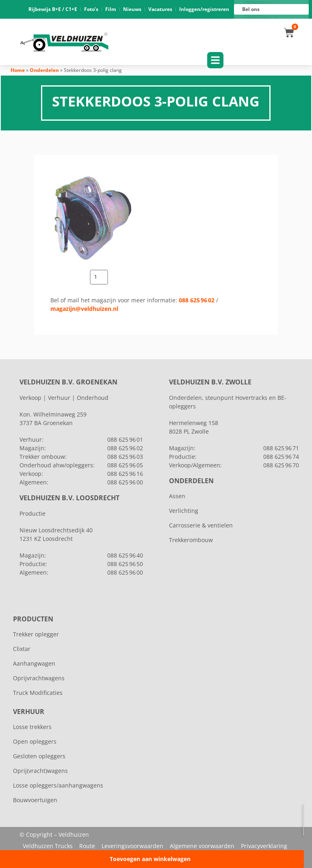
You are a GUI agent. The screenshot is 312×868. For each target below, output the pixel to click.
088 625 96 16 (263, 17)
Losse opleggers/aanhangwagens (58, 785)
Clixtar (22, 649)
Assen (177, 496)
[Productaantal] (99, 277)
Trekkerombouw (191, 540)
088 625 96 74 (281, 457)
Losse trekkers (32, 727)
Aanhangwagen (34, 663)
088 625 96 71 (281, 448)
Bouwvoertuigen (35, 800)
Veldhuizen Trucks (48, 846)
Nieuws (132, 9)
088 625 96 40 (125, 555)
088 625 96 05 (125, 465)
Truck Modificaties (38, 693)
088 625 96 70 (281, 465)
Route (87, 846)
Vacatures (160, 9)
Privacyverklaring (264, 846)
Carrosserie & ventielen (201, 525)
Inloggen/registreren (204, 9)
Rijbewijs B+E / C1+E (53, 9)
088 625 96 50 (125, 564)
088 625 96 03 (125, 457)
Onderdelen (44, 70)
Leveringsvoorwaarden (132, 846)
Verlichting (184, 511)
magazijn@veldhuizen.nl (84, 309)
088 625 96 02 (197, 300)
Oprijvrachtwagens (39, 678)
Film (111, 9)
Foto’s (91, 9)
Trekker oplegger (36, 634)
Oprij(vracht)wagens (40, 771)
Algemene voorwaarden (202, 846)
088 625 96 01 (263, 2)
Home (18, 70)
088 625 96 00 (263, 19)
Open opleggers (35, 741)
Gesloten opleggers (39, 756)
